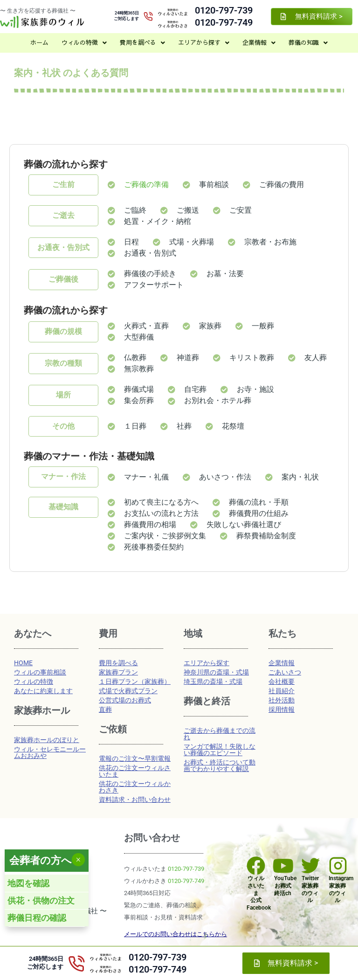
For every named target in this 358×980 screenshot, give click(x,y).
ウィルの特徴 (84, 42)
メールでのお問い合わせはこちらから (176, 934)
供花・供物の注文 (41, 900)
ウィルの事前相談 (40, 672)
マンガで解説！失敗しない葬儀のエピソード (220, 750)
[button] (84, 43)
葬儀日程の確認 (37, 918)
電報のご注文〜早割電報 (135, 758)
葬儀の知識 (308, 42)
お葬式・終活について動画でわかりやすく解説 (220, 765)
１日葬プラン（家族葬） (135, 681)
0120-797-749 (224, 22)
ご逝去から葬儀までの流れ (220, 734)
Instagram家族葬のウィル (341, 889)
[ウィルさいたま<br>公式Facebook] (256, 866)
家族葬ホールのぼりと (47, 740)
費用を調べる (142, 42)
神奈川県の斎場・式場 (216, 672)
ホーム (39, 42)
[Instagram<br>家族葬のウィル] (338, 866)
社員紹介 (282, 691)
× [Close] (78, 860)
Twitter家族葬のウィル (310, 889)
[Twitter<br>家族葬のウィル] (310, 866)
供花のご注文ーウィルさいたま (135, 771)
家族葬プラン (118, 672)
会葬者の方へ (41, 860)
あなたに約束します (43, 691)
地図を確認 (28, 883)
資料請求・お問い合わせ (135, 799)
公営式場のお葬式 (125, 700)
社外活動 (282, 700)
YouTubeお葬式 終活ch (285, 886)
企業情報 (259, 42)
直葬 (105, 709)
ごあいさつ (285, 672)
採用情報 (282, 709)
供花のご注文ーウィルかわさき (135, 787)
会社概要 (282, 681)
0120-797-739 (224, 10)
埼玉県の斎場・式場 (213, 681)
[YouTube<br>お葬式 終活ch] (283, 866)
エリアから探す (204, 42)
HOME (23, 663)
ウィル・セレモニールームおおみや (50, 752)
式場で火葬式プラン (128, 691)
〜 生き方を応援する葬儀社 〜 (38, 11)
